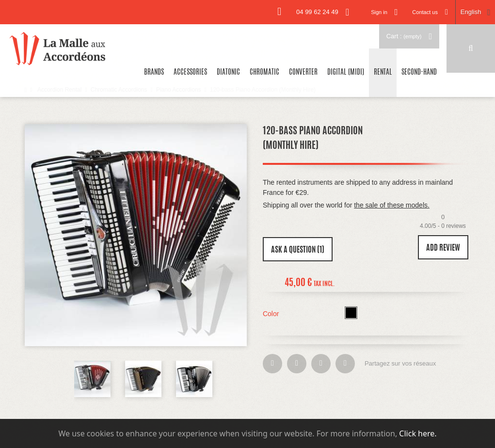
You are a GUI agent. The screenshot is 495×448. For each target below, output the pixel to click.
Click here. (418, 433)
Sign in (379, 12)
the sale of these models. (392, 205)
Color (272, 314)
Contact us (425, 12)
